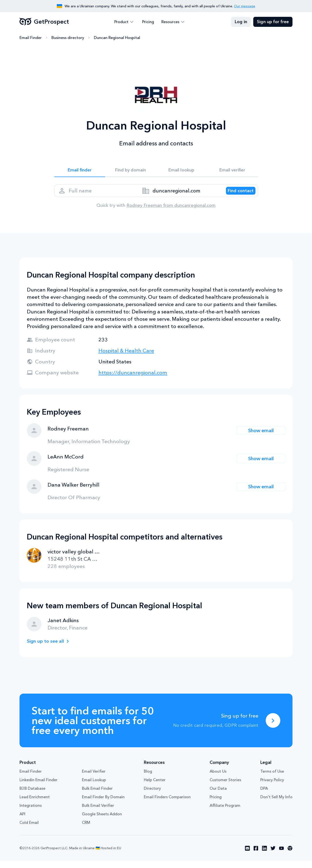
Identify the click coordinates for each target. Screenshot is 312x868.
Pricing (148, 22)
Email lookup (181, 171)
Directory (152, 795)
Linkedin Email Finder (39, 787)
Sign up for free (273, 22)
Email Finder (31, 38)
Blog (148, 778)
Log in (241, 22)
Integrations (31, 812)
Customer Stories (225, 787)
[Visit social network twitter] (273, 855)
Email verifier (232, 171)
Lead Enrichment (35, 804)
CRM (86, 829)
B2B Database (32, 795)
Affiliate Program (225, 812)
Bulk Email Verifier (98, 812)
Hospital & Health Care (126, 358)
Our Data (218, 795)
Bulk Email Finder (97, 795)
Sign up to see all (47, 648)
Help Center (155, 787)
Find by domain (131, 171)
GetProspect (44, 22)
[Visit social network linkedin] (264, 855)
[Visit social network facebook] (256, 855)
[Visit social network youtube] (282, 855)
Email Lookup (94, 787)
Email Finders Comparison (167, 804)
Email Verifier (94, 778)
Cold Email (29, 829)
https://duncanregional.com (133, 380)
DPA (264, 795)
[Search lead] (236, 195)
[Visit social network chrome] (290, 855)
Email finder (80, 171)
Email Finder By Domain (103, 804)
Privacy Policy (272, 787)
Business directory (68, 38)
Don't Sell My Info (276, 804)
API (22, 821)
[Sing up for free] (273, 728)
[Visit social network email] (247, 855)
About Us (218, 778)
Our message (245, 6)
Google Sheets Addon (102, 821)
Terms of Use (272, 778)
